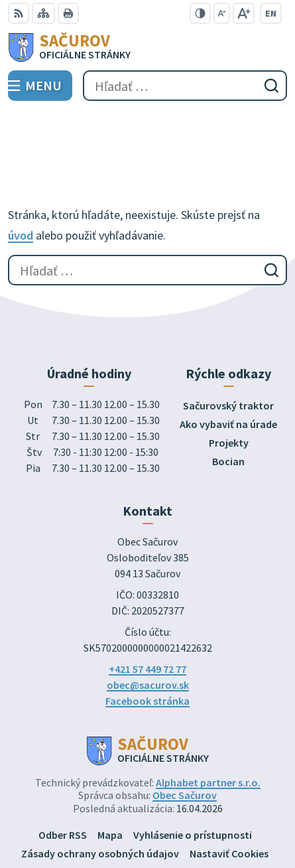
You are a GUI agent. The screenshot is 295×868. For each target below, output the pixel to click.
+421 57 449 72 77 (147, 607)
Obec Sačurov (185, 733)
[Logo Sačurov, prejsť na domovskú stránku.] (147, 47)
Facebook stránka (147, 639)
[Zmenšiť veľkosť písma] (222, 13)
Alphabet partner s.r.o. (208, 721)
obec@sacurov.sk (148, 623)
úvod (21, 174)
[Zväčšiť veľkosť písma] (244, 13)
